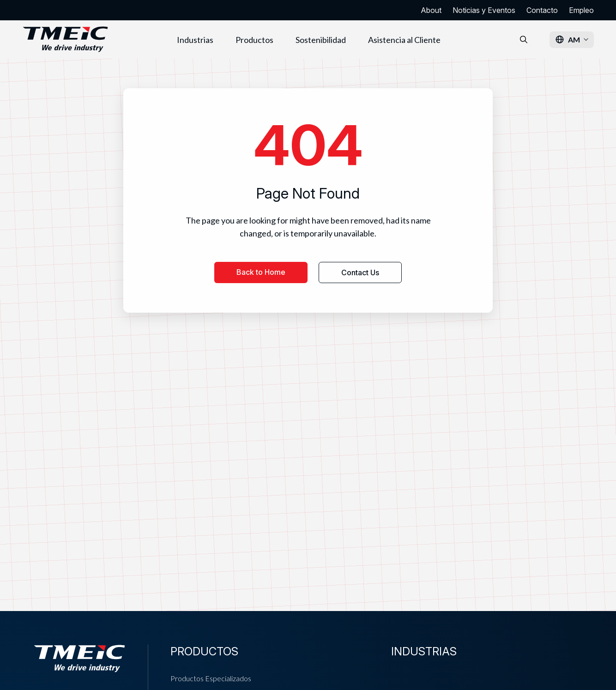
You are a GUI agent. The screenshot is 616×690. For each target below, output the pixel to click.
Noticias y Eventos (484, 10)
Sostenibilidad (321, 40)
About (431, 10)
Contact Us (360, 272)
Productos (254, 40)
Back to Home (261, 272)
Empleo (581, 10)
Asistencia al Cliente (404, 40)
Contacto (542, 10)
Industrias (195, 40)
